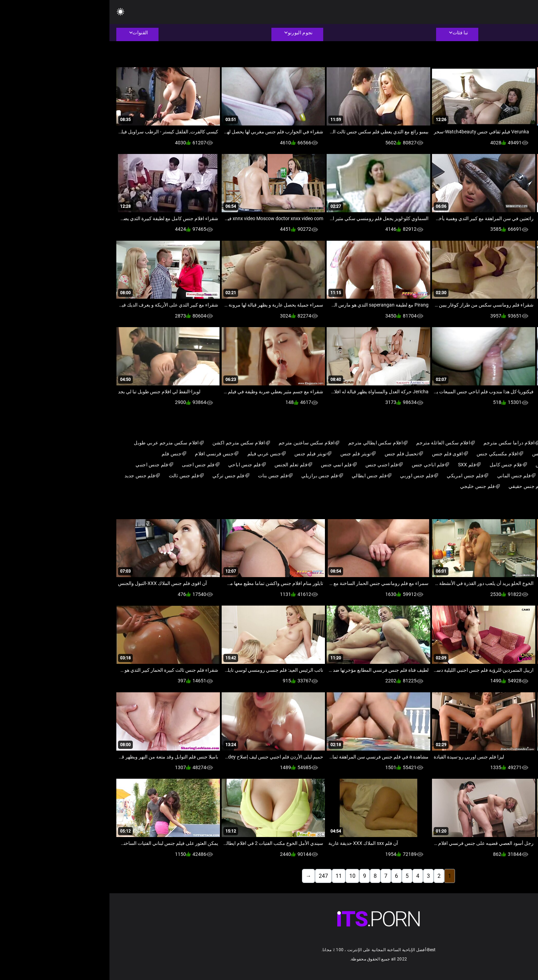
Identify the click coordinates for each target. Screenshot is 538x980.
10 (243, 876)
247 (214, 876)
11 (229, 876)
